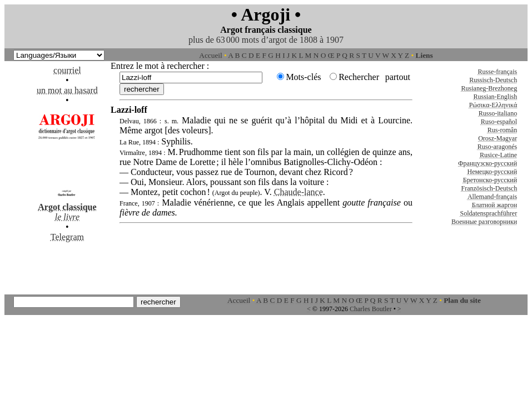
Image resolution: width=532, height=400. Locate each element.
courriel (67, 70)
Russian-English (496, 97)
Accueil (210, 55)
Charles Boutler (371, 309)
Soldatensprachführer (489, 213)
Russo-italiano (498, 113)
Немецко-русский (492, 172)
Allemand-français (492, 197)
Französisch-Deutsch (489, 188)
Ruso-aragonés (497, 147)
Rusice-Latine (498, 155)
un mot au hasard (67, 90)
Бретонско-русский (490, 180)
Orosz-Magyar (498, 138)
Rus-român (502, 130)
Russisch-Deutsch (493, 80)
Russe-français (498, 72)
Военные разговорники (484, 222)
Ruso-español (499, 122)
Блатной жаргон (495, 205)
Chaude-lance (299, 192)
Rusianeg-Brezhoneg (489, 88)
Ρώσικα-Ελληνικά (493, 105)
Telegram (67, 237)
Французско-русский (488, 163)
